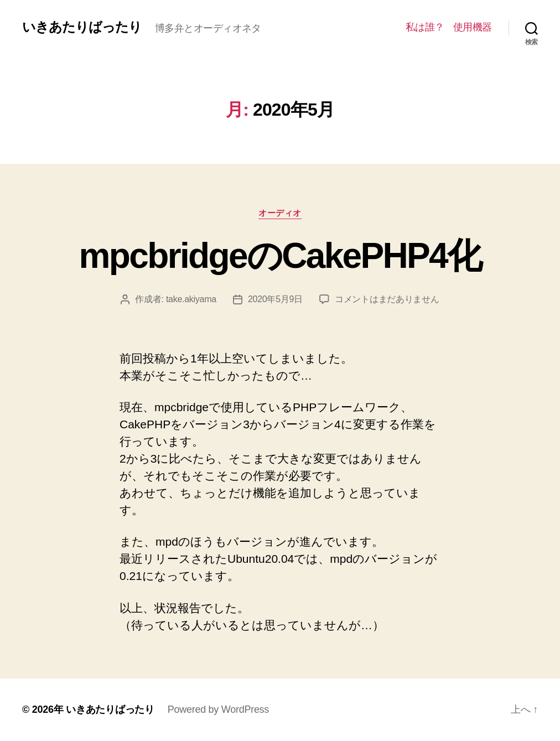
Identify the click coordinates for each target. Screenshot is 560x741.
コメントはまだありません (387, 299)
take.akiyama (191, 299)
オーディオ (280, 213)
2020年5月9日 (275, 299)
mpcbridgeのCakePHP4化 (280, 256)
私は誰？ (425, 27)
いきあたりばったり (82, 27)
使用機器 (473, 27)
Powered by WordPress (218, 709)
